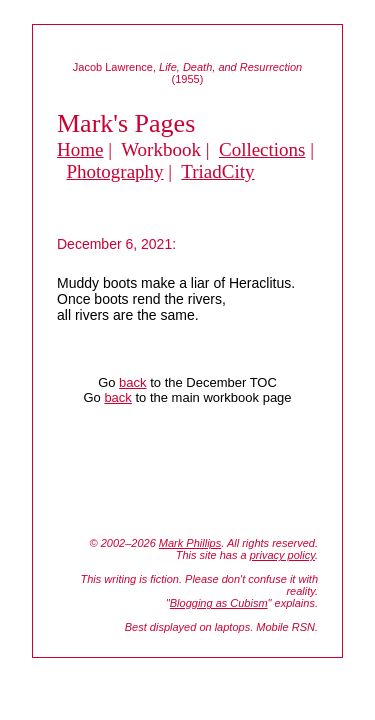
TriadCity (217, 171)
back (132, 382)
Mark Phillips (190, 543)
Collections (262, 149)
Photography (115, 171)
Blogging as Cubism (219, 603)
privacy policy (282, 555)
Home (80, 149)
